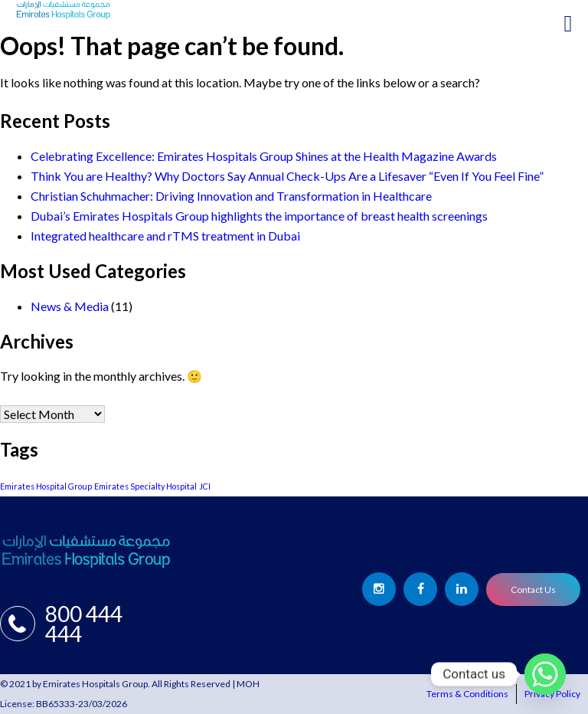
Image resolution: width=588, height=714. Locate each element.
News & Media (70, 306)
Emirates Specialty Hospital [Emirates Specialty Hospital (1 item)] (145, 486)
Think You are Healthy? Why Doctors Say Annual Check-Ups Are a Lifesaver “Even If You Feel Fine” (287, 176)
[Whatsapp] (545, 674)
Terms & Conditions (467, 694)
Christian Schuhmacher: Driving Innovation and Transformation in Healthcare (231, 196)
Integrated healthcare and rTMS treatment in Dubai (165, 236)
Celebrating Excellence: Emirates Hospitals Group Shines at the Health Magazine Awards (264, 156)
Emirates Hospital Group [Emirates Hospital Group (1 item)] (46, 486)
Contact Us (533, 590)
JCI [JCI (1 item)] (205, 486)
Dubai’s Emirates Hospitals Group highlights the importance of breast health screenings (259, 216)
